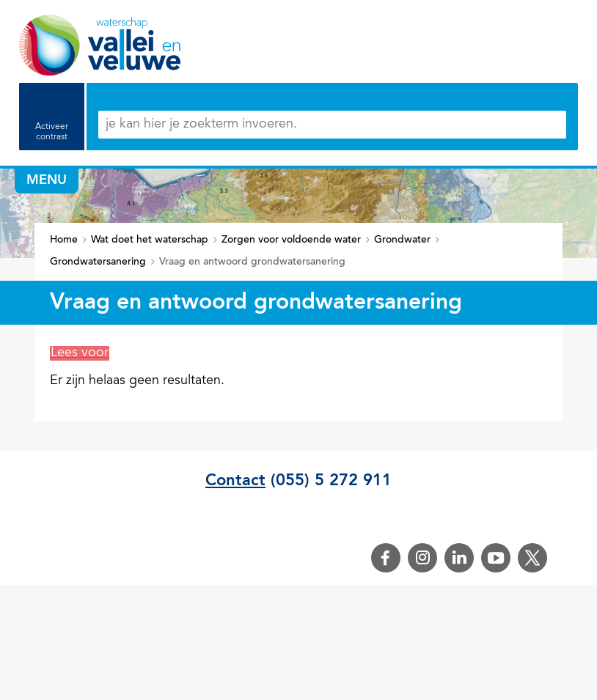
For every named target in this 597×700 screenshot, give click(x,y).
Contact (235, 481)
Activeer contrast (52, 132)
